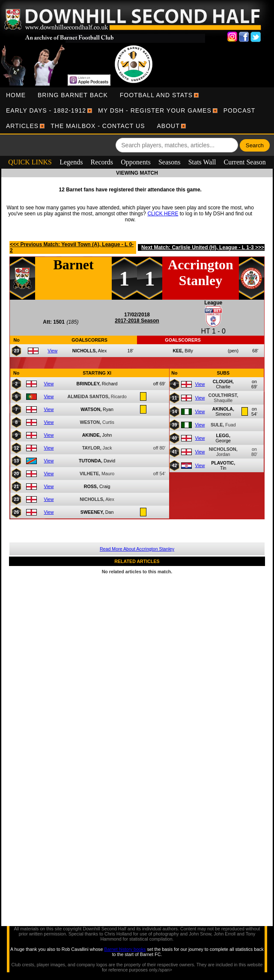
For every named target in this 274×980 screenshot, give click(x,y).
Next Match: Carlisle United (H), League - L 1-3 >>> (203, 247)
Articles (22, 126)
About (168, 126)
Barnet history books (125, 949)
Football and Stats (156, 95)
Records (102, 162)
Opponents (136, 162)
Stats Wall (202, 162)
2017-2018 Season (137, 321)
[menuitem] (16, 95)
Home (16, 95)
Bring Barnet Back (73, 95)
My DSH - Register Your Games (155, 110)
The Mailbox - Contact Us (98, 126)
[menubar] (137, 110)
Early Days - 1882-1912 (46, 110)
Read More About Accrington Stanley (137, 549)
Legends (71, 162)
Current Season (245, 162)
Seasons (170, 162)
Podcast (240, 110)
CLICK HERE (163, 214)
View (52, 351)
